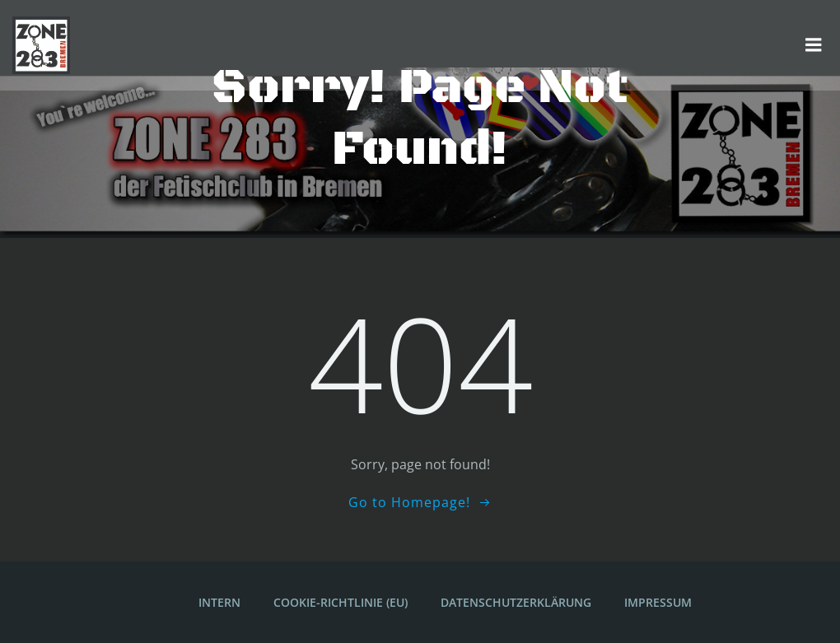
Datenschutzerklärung (516, 602)
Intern (219, 602)
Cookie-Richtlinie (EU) (341, 602)
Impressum (658, 602)
